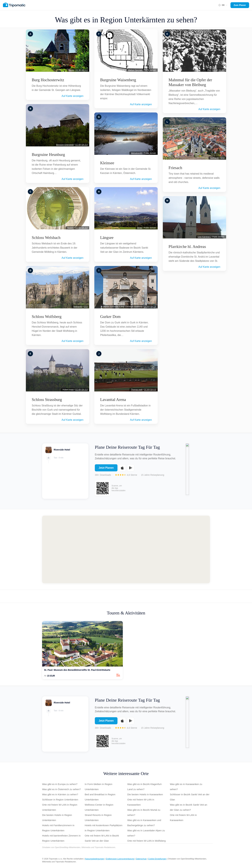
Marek (71, 70)
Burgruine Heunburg (48, 155)
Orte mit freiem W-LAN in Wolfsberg (146, 841)
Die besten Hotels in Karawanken (145, 794)
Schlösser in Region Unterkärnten (60, 800)
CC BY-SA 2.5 (150, 307)
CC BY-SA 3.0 (82, 70)
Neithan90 (78, 307)
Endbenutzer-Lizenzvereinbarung (120, 859)
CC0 (86, 307)
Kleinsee (107, 163)
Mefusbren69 (137, 153)
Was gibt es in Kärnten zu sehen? (60, 794)
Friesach (175, 168)
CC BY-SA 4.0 (150, 390)
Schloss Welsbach (46, 238)
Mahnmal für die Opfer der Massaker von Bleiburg (190, 82)
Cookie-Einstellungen (157, 859)
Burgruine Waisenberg (118, 80)
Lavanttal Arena (113, 400)
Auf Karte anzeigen (72, 96)
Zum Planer (240, 5)
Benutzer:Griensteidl (65, 145)
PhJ (209, 70)
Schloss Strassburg (47, 400)
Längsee (107, 238)
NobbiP (70, 228)
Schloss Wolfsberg (47, 317)
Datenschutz (141, 859)
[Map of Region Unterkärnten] (126, 549)
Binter (140, 228)
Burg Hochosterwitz (48, 80)
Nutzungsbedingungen (95, 859)
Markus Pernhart (135, 70)
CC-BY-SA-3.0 (81, 145)
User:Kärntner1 (204, 237)
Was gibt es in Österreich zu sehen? (61, 789)
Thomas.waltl (137, 390)
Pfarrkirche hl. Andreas (187, 247)
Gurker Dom (110, 317)
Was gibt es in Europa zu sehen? (60, 784)
